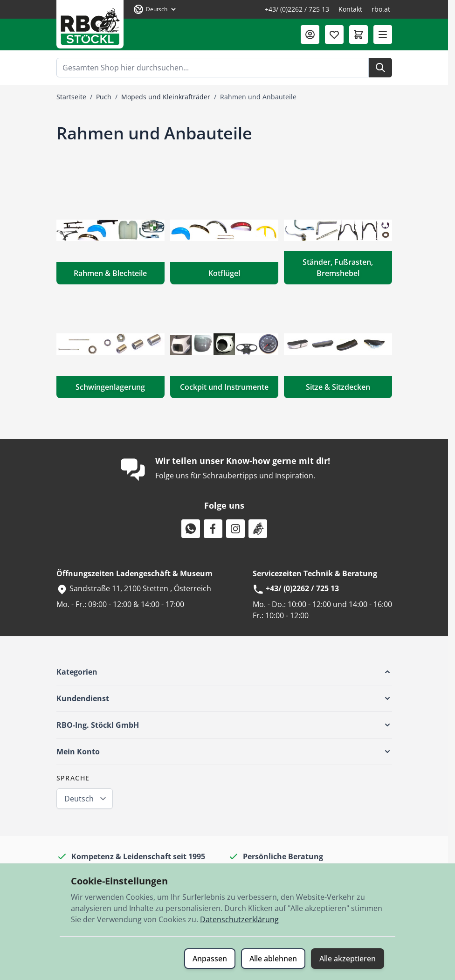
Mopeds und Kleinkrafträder (166, 97)
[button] (224, 672)
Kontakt (350, 9)
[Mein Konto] (310, 35)
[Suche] (380, 68)
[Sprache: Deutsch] (155, 9)
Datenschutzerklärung (239, 919)
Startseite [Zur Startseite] (71, 97)
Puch (104, 97)
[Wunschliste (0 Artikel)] (334, 35)
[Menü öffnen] (383, 35)
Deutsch (79, 799)
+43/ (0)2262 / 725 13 (297, 9)
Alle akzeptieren (348, 959)
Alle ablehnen (273, 959)
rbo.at (381, 9)
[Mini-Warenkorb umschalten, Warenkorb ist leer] (358, 35)
